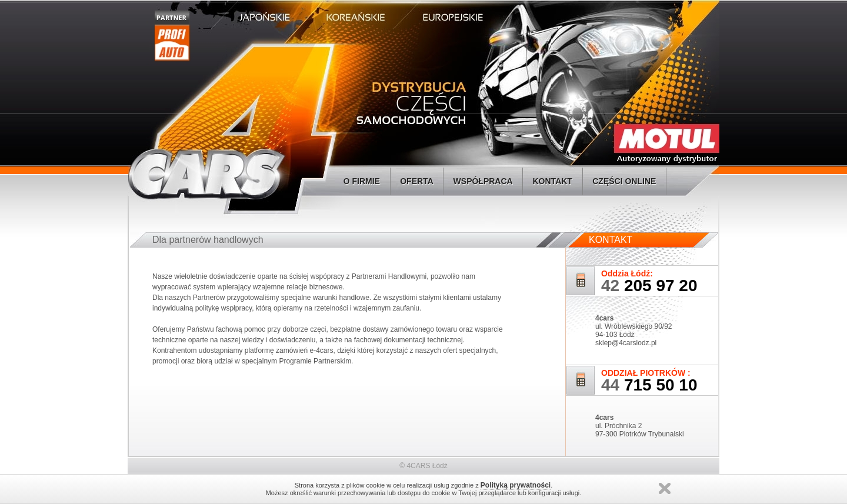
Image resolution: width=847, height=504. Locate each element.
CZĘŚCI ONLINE (624, 181)
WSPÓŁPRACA (483, 181)
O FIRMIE (362, 181)
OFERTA (417, 181)
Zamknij (665, 488)
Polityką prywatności (516, 485)
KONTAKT (553, 181)
